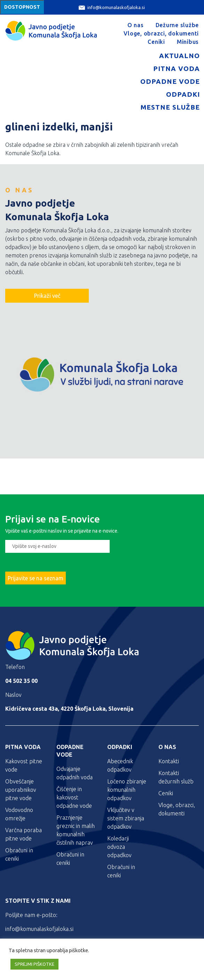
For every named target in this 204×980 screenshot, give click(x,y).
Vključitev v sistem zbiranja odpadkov (126, 818)
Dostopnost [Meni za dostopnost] (22, 7)
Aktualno (179, 56)
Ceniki (156, 42)
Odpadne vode (170, 81)
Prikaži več (47, 296)
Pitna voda (176, 69)
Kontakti (169, 761)
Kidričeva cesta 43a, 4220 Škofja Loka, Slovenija (69, 709)
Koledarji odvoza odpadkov (119, 847)
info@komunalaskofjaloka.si (112, 7)
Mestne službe (170, 107)
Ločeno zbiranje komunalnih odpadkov (127, 790)
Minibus (188, 42)
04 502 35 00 (21, 681)
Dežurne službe (177, 25)
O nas (136, 25)
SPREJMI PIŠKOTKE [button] (34, 964)
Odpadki (183, 94)
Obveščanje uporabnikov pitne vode (21, 790)
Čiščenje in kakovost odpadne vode (74, 797)
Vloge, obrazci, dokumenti (161, 33)
